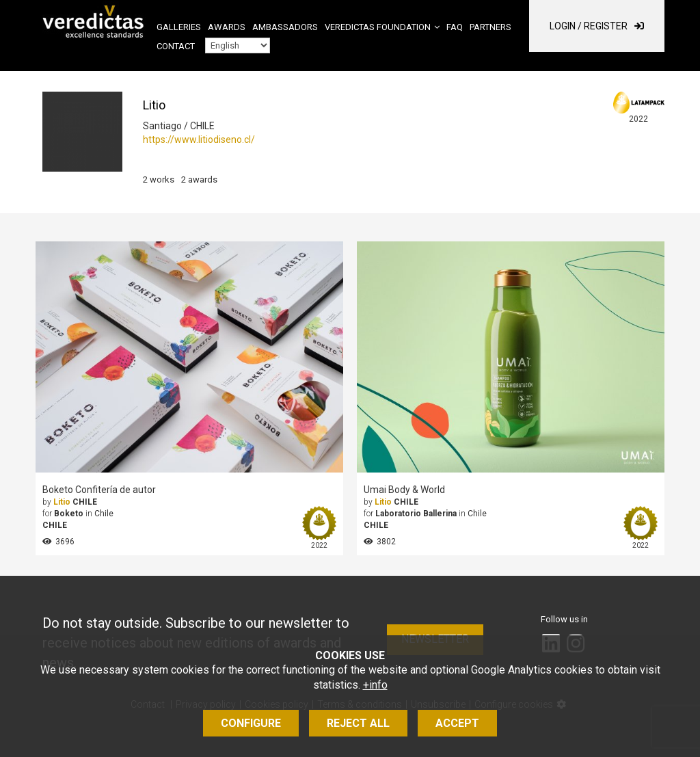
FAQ (455, 27)
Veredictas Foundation (378, 27)
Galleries (179, 27)
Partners (490, 27)
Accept (457, 723)
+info (375, 685)
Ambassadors (285, 27)
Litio (62, 502)
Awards (227, 27)
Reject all (358, 723)
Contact (176, 46)
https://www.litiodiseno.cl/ (199, 140)
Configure (251, 723)
